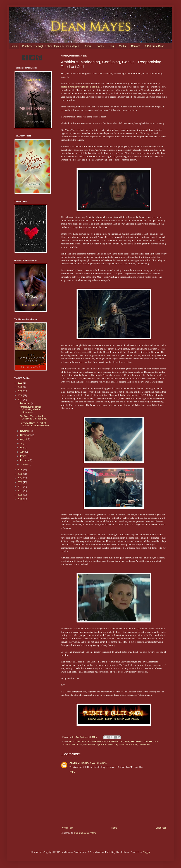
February (25, 460)
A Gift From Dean (154, 46)
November (26, 431)
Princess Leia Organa (93, 744)
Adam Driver (74, 741)
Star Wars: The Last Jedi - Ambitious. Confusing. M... (34, 418)
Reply (72, 772)
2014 (20, 478)
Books (100, 46)
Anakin (73, 763)
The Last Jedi (144, 744)
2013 (20, 482)
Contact (135, 46)
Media (122, 46)
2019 (20, 391)
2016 (20, 470)
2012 (20, 487)
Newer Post (67, 828)
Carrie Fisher (113, 741)
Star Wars (133, 744)
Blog (111, 46)
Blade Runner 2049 (98, 741)
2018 (20, 395)
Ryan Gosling (122, 744)
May (23, 448)
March (24, 456)
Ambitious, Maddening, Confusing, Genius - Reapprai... (31, 410)
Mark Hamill (77, 744)
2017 (20, 400)
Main (14, 46)
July (22, 444)
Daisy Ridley (125, 741)
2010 (20, 495)
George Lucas (137, 741)
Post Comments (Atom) (85, 833)
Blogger (146, 852)
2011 (20, 491)
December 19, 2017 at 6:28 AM (92, 763)
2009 (20, 499)
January (24, 464)
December (26, 403)
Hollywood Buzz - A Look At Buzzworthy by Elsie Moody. (34, 424)
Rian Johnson (109, 744)
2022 (20, 383)
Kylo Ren (148, 741)
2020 (20, 387)
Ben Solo (85, 741)
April (23, 452)
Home (114, 828)
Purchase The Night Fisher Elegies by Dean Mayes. (51, 46)
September (26, 435)
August (24, 439)
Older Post (161, 828)
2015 (20, 474)
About (88, 46)
